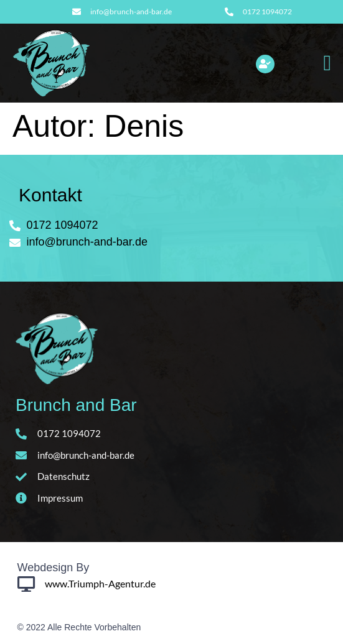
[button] (327, 63)
